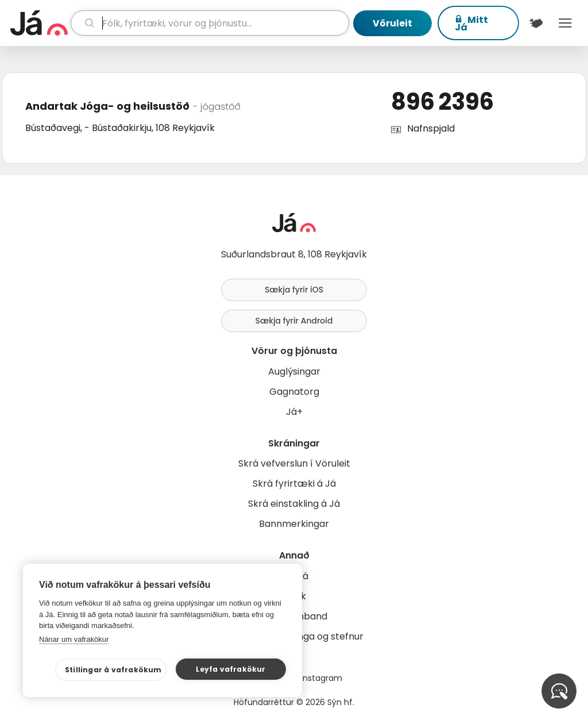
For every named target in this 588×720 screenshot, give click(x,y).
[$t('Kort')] (536, 23)
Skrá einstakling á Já (294, 504)
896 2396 (442, 102)
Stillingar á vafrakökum (113, 670)
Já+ (294, 412)
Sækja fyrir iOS (294, 290)
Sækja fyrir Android (294, 321)
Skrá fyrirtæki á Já (294, 484)
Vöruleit (392, 23)
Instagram (322, 678)
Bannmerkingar (294, 524)
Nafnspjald (431, 128)
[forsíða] (39, 23)
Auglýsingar (294, 371)
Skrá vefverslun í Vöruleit (294, 463)
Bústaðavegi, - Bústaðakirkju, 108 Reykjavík (120, 128)
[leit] (210, 23)
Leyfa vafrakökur (231, 669)
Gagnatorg (294, 392)
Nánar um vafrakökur (74, 639)
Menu (565, 23)
